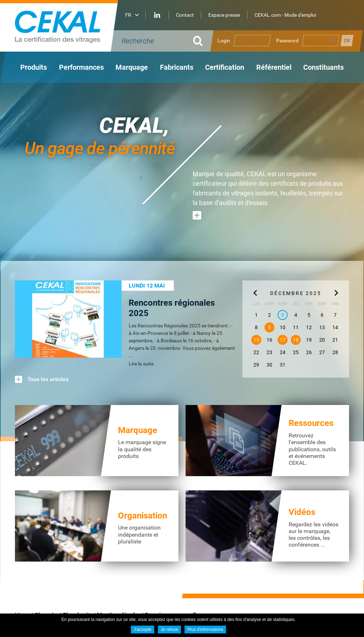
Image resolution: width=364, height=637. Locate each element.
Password (287, 41)
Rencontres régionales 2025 (172, 308)
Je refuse (169, 630)
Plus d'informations (205, 630)
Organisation (143, 516)
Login (224, 41)
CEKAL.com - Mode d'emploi (285, 15)
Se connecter (347, 41)
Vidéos (302, 512)
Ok (198, 41)
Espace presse (224, 15)
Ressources (311, 423)
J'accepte (143, 630)
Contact (185, 15)
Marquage (138, 430)
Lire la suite (141, 364)
